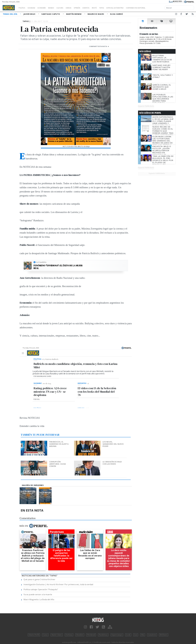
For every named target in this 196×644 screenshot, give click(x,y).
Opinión (87, 8)
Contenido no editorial (157, 8)
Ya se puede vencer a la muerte (38, 594)
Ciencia (77, 8)
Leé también (41, 262)
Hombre (80, 635)
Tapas (116, 8)
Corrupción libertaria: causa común (58, 464)
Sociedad (34, 8)
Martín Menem (74, 14)
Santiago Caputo (51, 14)
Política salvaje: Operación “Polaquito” (41, 589)
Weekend (91, 635)
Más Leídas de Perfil (150, 113)
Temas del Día (10, 14)
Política (23, 8)
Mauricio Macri (96, 14)
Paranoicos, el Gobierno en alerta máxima (59, 444)
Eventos (98, 8)
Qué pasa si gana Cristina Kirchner (39, 579)
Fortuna (69, 635)
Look (128, 635)
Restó (107, 8)
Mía (143, 635)
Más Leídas (145, 51)
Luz (136, 635)
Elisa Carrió (116, 14)
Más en (33, 526)
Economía (46, 8)
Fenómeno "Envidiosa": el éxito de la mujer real (58, 267)
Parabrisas (103, 635)
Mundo (57, 8)
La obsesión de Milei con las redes (112, 463)
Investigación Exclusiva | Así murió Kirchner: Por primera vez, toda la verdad (58, 584)
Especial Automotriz (131, 8)
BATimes (164, 635)
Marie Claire (57, 635)
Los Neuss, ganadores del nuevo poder (113, 444)
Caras (45, 635)
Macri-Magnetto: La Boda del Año (39, 599)
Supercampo (117, 635)
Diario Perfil (34, 635)
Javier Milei (30, 14)
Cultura (67, 8)
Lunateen (152, 635)
